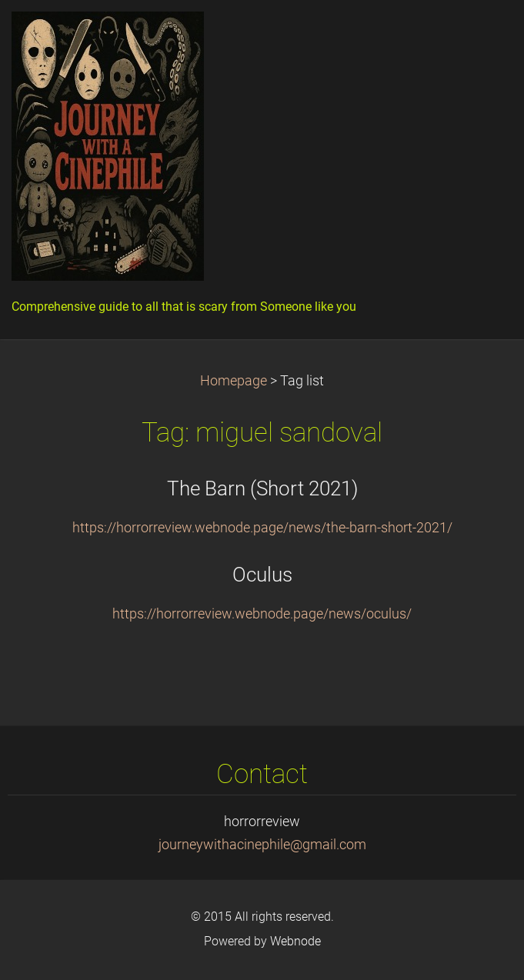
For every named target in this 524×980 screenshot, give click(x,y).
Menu (482, 35)
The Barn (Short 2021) (262, 488)
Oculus (262, 575)
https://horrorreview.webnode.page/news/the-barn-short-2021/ (262, 528)
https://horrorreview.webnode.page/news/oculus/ (262, 614)
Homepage (234, 381)
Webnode (295, 941)
